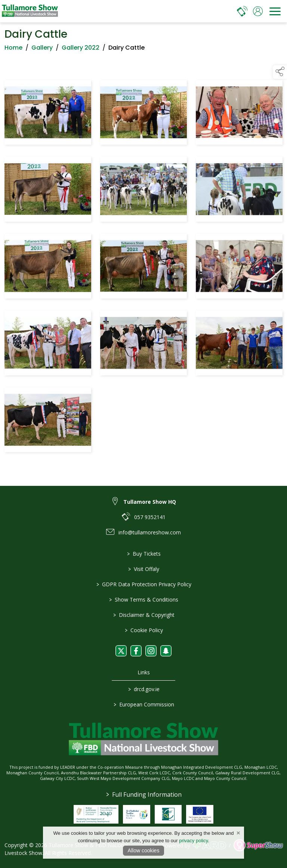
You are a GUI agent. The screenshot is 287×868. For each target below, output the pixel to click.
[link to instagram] (151, 651)
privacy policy (193, 841)
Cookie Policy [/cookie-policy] (143, 630)
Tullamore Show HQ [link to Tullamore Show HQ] (150, 502)
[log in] (258, 11)
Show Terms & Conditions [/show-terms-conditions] (144, 600)
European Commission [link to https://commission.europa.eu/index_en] (143, 704)
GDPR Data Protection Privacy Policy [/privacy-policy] (143, 584)
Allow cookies (144, 850)
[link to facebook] (136, 651)
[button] (280, 72)
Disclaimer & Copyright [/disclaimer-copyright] (143, 615)
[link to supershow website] (258, 845)
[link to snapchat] (166, 651)
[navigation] (275, 11)
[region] (143, 268)
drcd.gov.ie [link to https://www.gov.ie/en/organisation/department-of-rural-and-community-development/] (143, 689)
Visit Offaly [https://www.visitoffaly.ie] (144, 569)
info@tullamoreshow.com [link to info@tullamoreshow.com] (150, 532)
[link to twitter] (121, 651)
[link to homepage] (30, 11)
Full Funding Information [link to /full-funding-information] (143, 794)
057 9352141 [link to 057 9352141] (150, 517)
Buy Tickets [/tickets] (143, 554)
